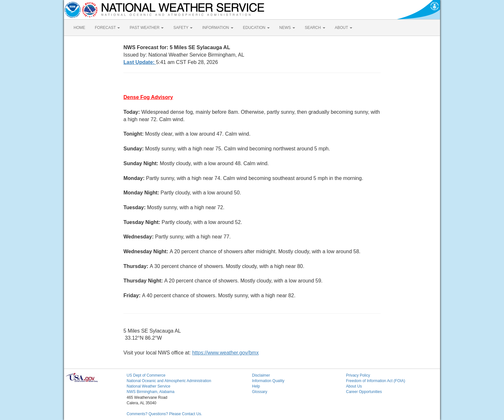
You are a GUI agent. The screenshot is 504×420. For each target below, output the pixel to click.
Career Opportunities (364, 392)
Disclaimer (261, 375)
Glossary (260, 392)
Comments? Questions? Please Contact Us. (164, 414)
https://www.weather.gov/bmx (225, 353)
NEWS (287, 28)
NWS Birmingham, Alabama (151, 392)
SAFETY (183, 28)
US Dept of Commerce (146, 375)
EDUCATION (256, 28)
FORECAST (107, 28)
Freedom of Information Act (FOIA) (376, 381)
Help (256, 386)
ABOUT (344, 28)
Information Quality (268, 381)
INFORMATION (218, 28)
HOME (79, 28)
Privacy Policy (358, 375)
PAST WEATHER (147, 28)
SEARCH (315, 28)
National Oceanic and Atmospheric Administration (169, 381)
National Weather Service (148, 386)
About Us (354, 386)
